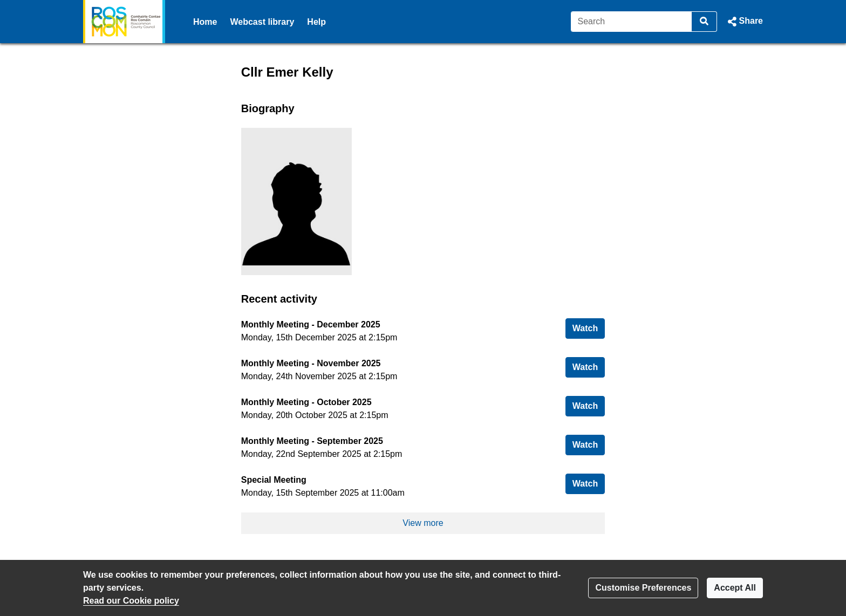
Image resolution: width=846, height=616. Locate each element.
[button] (744, 22)
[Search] (632, 22)
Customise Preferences (643, 588)
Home (205, 22)
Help (316, 22)
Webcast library (262, 22)
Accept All (735, 588)
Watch (589, 327)
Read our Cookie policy (131, 601)
